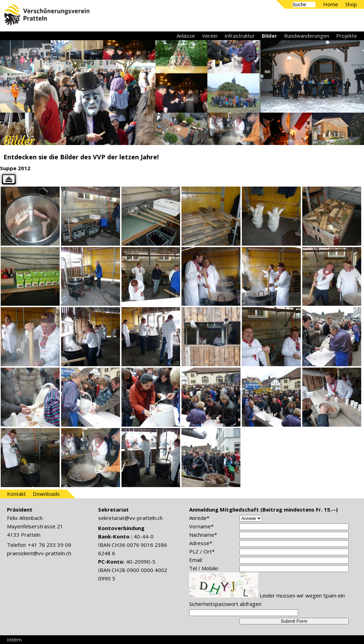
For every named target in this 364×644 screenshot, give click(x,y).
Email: (196, 560)
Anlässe (186, 36)
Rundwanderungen (307, 36)
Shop (351, 4)
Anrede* (199, 518)
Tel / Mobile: (204, 568)
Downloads (46, 494)
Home (331, 4)
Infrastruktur (240, 36)
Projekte (347, 36)
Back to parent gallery (182, 179)
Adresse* (201, 543)
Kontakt (16, 494)
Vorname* (201, 526)
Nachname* (203, 535)
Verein (210, 36)
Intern (14, 639)
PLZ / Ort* (202, 551)
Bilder (269, 36)
